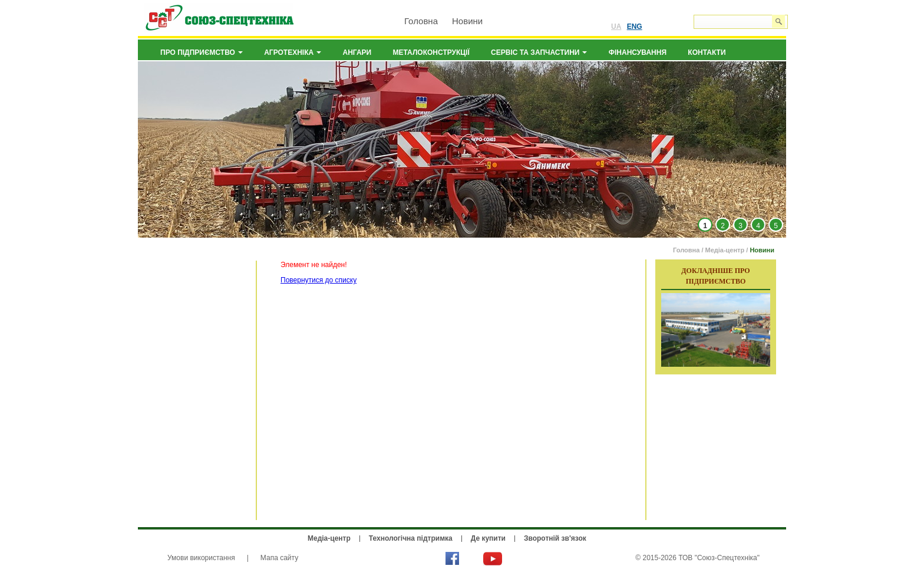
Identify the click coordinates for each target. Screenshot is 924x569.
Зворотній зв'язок (555, 538)
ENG (635, 27)
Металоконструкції (431, 52)
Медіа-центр (725, 250)
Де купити (488, 538)
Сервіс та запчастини (539, 52)
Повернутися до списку (319, 280)
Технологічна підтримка (411, 538)
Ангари (357, 52)
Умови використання (201, 558)
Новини (467, 21)
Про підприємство (202, 52)
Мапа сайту (279, 558)
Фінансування (638, 52)
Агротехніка (293, 52)
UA (616, 27)
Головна (421, 21)
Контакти (707, 52)
